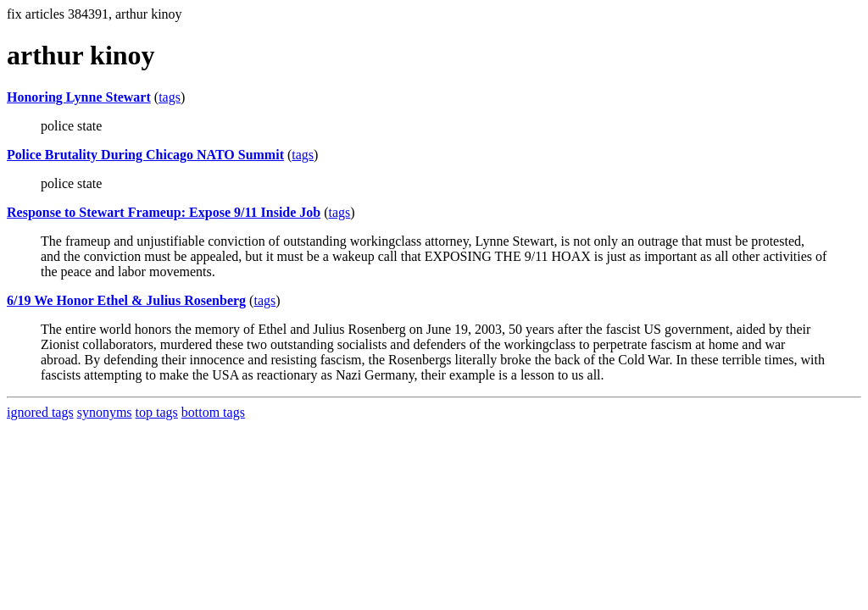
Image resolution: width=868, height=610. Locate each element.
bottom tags (213, 412)
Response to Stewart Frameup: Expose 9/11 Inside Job (164, 212)
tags (170, 97)
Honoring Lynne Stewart (79, 97)
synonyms (105, 412)
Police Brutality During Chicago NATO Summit (145, 155)
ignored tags (40, 412)
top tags (157, 412)
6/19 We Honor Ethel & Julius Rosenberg (126, 300)
